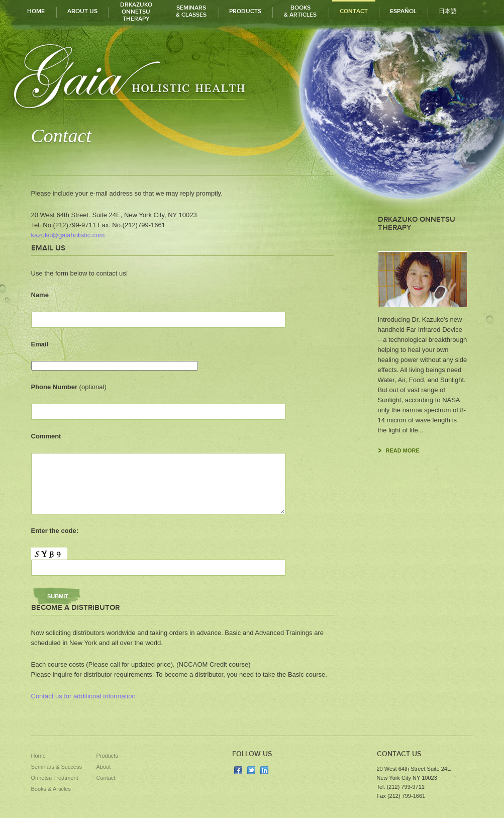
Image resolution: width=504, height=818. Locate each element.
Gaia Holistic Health (128, 75)
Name (40, 295)
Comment (46, 436)
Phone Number (69, 387)
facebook (238, 770)
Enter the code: (55, 531)
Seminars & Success (57, 767)
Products (107, 756)
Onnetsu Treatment (55, 778)
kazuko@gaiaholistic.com (68, 235)
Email (40, 344)
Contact (106, 778)
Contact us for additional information (83, 696)
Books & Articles (51, 789)
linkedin (264, 770)
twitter (251, 770)
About (104, 767)
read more (403, 450)
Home (38, 756)
